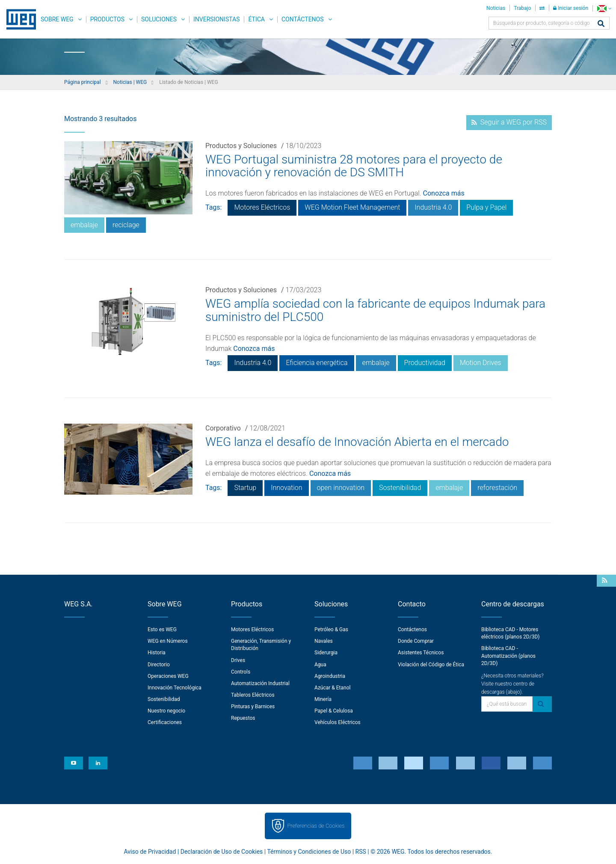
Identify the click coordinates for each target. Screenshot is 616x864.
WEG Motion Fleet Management (352, 207)
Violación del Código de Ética (431, 665)
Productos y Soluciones (241, 146)
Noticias (496, 8)
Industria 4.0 (433, 207)
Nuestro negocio (166, 711)
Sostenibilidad (400, 488)
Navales (324, 641)
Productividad (425, 363)
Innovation (286, 488)
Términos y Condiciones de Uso (309, 852)
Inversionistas (216, 19)
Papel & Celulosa (334, 711)
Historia (157, 653)
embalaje (84, 225)
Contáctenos (303, 19)
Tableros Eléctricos (253, 695)
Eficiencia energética (317, 363)
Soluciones (159, 19)
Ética (256, 19)
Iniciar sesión (571, 8)
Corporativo (223, 428)
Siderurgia (326, 653)
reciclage (126, 225)
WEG (18, 19)
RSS (361, 852)
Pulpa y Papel (486, 207)
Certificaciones (165, 722)
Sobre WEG (57, 19)
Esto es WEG (162, 629)
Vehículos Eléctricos (338, 722)
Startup (245, 488)
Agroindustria (330, 676)
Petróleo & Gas (331, 629)
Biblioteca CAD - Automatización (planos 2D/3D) (508, 656)
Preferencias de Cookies (316, 826)
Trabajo (522, 8)
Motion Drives (481, 363)
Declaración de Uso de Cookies (222, 852)
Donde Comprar (416, 641)
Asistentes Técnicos (421, 653)
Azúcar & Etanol (332, 688)
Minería (323, 699)
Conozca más (444, 193)
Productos (107, 19)
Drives (238, 660)
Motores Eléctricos (262, 207)
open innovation (341, 488)
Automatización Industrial (260, 683)
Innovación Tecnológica (175, 688)
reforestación (497, 488)
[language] (604, 8)
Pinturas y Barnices (253, 707)
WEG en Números (168, 641)
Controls (241, 672)
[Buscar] (601, 24)
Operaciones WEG (168, 676)
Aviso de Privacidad (150, 852)
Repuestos (243, 718)
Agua (320, 665)
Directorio (159, 665)
